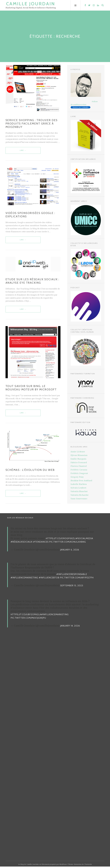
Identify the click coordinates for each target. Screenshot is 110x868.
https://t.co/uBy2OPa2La (26, 616)
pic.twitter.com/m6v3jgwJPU (28, 619)
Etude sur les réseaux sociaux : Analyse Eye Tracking (32, 282)
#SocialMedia (85, 540)
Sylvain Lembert (79, 488)
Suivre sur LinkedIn (80, 107)
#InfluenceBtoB (49, 579)
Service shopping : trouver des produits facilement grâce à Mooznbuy (32, 124)
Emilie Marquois (79, 459)
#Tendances (41, 543)
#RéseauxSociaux (22, 543)
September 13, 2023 (72, 587)
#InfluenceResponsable (72, 576)
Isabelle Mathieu (79, 484)
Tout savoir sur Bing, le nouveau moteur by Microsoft (31, 389)
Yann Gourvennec (79, 499)
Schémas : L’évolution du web (30, 471)
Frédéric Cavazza (79, 470)
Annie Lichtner (78, 452)
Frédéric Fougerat (79, 473)
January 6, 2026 (70, 551)
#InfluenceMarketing (24, 579)
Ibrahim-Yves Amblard (81, 481)
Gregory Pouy (77, 477)
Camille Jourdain (31, 4)
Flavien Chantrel (79, 466)
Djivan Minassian (79, 455)
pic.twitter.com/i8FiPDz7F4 (77, 579)
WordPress (63, 866)
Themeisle (88, 866)
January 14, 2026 (70, 627)
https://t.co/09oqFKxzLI (61, 540)
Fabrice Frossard (79, 463)
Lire (20, 151)
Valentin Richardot (80, 495)
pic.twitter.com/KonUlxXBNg (68, 543)
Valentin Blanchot (79, 491)
